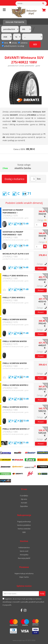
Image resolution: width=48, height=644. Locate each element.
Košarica (43, 10)
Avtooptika (24, 555)
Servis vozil (24, 551)
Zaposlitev (24, 506)
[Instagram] (25, 610)
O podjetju (24, 496)
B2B (24, 532)
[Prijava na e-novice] (42, 594)
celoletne (23, 43)
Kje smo (24, 499)
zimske (13, 43)
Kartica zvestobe (24, 529)
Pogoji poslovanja (24, 522)
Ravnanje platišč (24, 558)
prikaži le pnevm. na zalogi (14, 46)
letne (5, 43)
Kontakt (24, 503)
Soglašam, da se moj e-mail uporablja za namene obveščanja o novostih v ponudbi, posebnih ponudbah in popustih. (23, 602)
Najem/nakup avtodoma (24, 573)
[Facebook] (21, 610)
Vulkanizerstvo (24, 547)
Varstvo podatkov (24, 525)
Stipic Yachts (24, 577)
